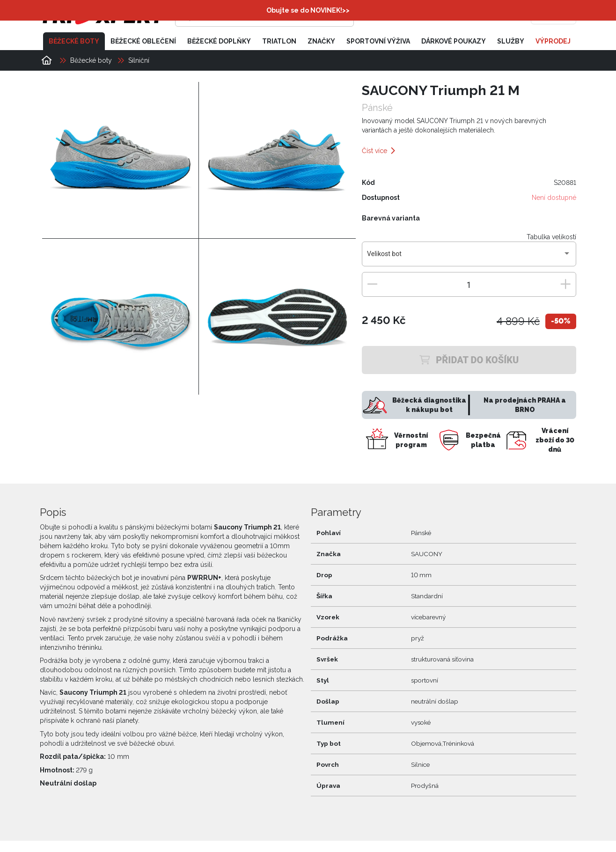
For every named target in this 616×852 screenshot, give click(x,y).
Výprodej (553, 41)
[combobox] (469, 257)
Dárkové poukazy (454, 41)
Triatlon (279, 41)
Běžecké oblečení (143, 41)
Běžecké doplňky (219, 41)
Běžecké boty (74, 41)
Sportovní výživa (378, 41)
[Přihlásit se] (433, 16)
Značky (321, 41)
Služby (511, 41)
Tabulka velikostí (551, 237)
